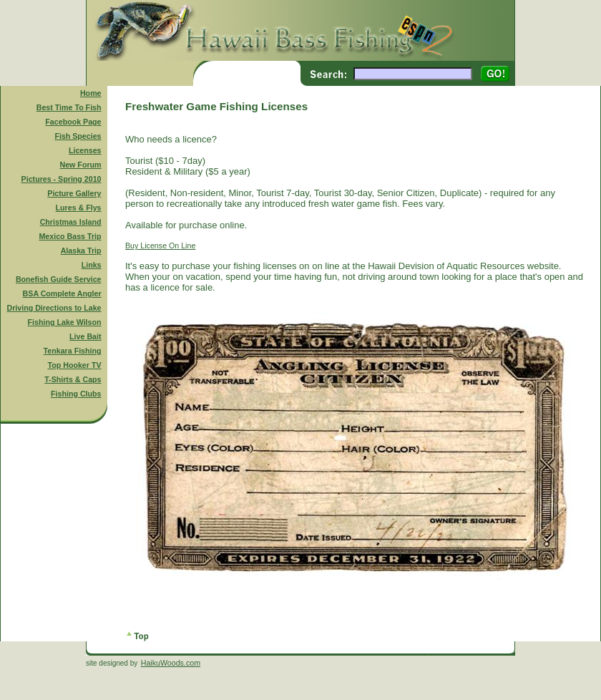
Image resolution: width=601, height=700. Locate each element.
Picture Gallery (74, 193)
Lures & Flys (79, 208)
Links (92, 265)
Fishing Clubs (76, 394)
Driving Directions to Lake (54, 308)
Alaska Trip (81, 251)
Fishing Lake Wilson (65, 322)
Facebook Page (73, 122)
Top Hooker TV (75, 365)
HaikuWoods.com (171, 663)
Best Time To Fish (69, 107)
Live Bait (85, 336)
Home (91, 93)
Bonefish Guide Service (59, 279)
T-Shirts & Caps (73, 379)
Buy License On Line (160, 246)
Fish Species (78, 136)
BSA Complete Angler (62, 293)
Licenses (85, 150)
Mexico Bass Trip (70, 236)
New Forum (81, 165)
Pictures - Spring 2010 (62, 179)
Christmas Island (71, 222)
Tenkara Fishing (73, 351)
